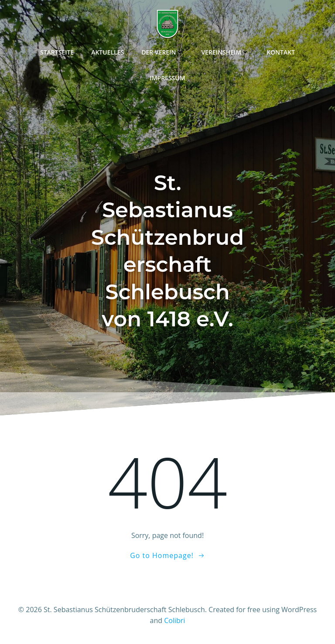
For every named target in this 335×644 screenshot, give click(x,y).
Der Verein (162, 52)
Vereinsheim (225, 52)
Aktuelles (108, 52)
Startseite (57, 52)
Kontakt (281, 52)
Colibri (174, 620)
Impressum (167, 78)
